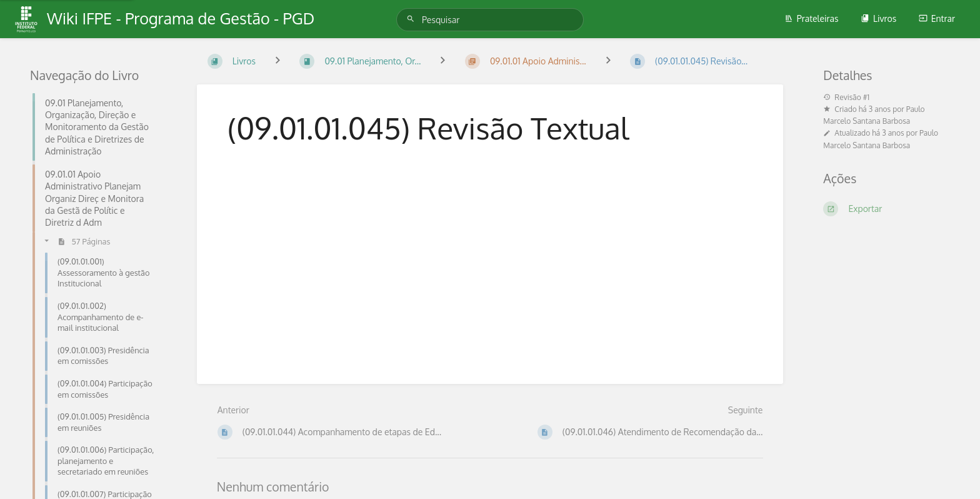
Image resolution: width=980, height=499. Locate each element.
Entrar (937, 18)
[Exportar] (887, 209)
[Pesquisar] (412, 19)
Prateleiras (812, 18)
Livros (878, 18)
